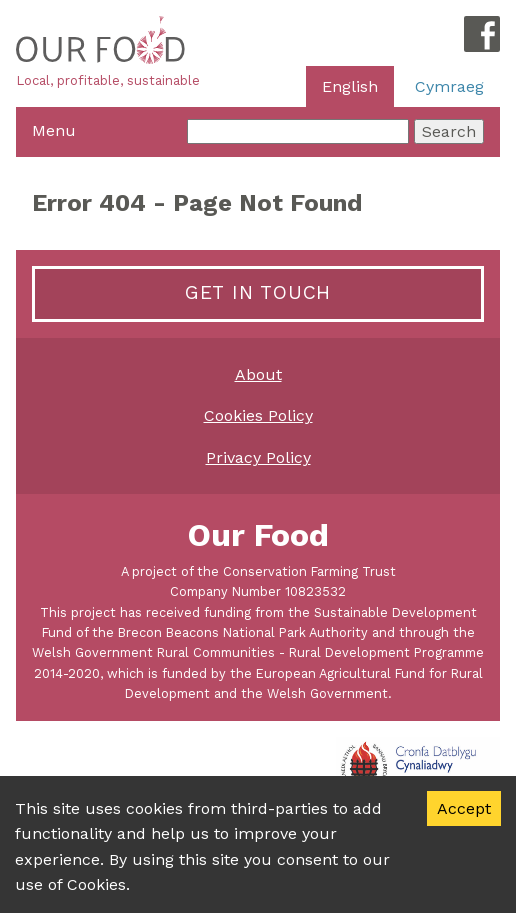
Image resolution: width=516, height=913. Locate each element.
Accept (464, 808)
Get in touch (258, 292)
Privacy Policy (258, 457)
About (258, 374)
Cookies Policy (258, 415)
